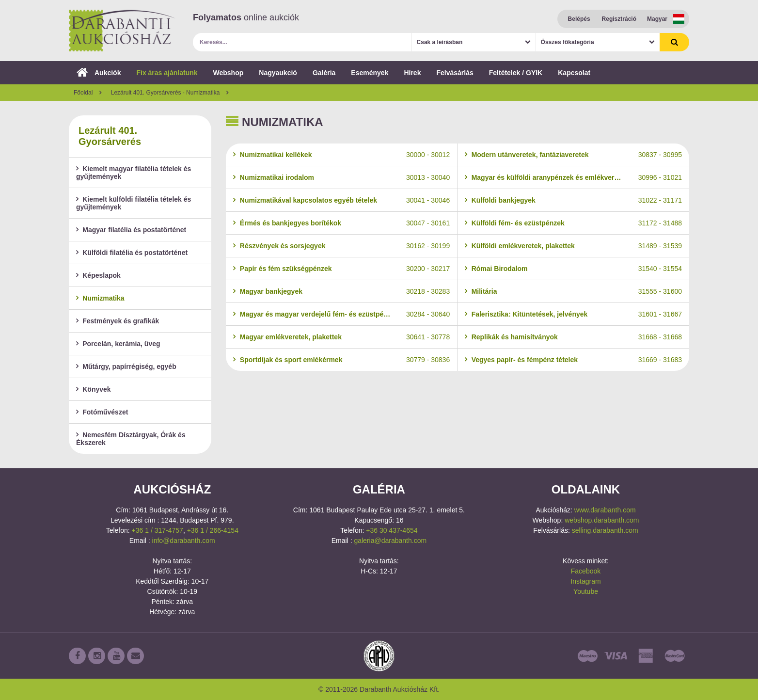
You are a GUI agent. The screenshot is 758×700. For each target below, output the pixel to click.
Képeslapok (98, 275)
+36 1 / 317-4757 (158, 530)
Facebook (586, 571)
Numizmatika (100, 298)
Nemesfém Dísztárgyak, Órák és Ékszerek (131, 439)
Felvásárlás (455, 73)
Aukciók (99, 73)
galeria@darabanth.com (390, 541)
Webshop (229, 73)
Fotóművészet (102, 412)
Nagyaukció (278, 73)
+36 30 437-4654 (392, 530)
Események (370, 73)
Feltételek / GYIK (516, 73)
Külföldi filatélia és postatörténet (132, 253)
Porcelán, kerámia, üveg (118, 344)
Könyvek (94, 389)
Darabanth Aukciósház (122, 31)
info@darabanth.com (184, 541)
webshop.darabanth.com (602, 520)
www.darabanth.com (605, 510)
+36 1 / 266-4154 (213, 530)
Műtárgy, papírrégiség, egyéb (126, 366)
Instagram (585, 581)
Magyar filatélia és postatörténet (131, 230)
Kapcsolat (574, 73)
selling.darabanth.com (605, 530)
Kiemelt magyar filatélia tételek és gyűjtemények (134, 173)
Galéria (324, 73)
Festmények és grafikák (118, 321)
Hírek (412, 73)
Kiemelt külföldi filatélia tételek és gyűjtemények (134, 203)
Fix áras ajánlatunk (167, 73)
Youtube (586, 591)
